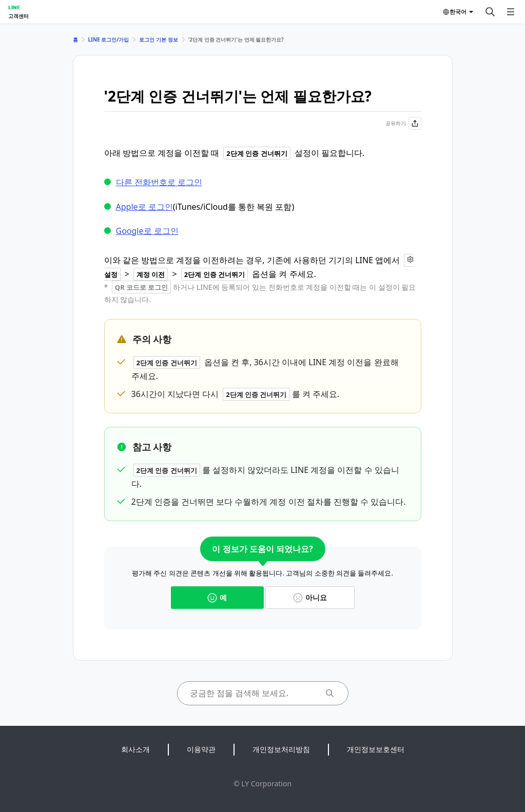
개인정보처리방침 (281, 749)
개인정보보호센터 (376, 749)
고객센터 (18, 16)
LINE (14, 7)
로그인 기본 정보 (158, 39)
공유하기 (403, 123)
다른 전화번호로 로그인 (159, 182)
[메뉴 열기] (511, 12)
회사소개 (135, 749)
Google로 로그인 (147, 231)
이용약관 (201, 749)
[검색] (490, 12)
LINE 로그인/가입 (109, 39)
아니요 (310, 597)
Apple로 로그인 (144, 207)
